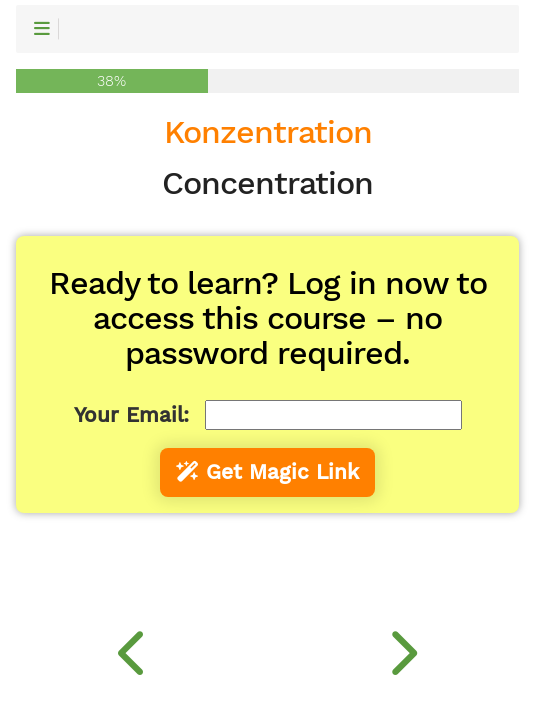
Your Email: (131, 415)
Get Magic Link (267, 472)
